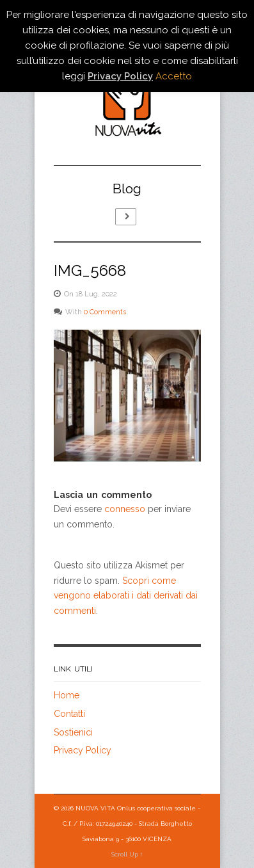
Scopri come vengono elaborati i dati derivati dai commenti (126, 596)
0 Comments (105, 312)
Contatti (69, 714)
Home (67, 695)
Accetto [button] (174, 76)
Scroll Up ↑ (127, 854)
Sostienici (73, 732)
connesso (125, 509)
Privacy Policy (83, 750)
